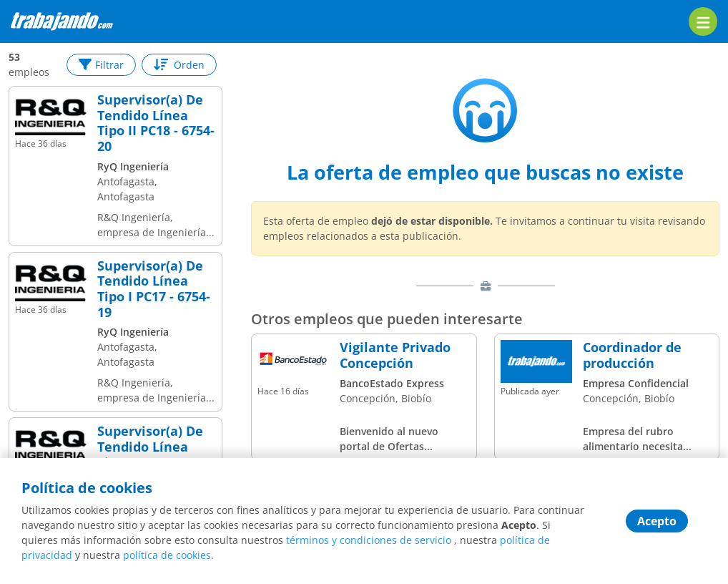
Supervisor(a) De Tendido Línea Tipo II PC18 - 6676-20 (156, 454)
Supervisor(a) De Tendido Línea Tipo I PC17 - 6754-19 (154, 289)
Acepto (657, 521)
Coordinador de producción (632, 355)
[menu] (703, 21)
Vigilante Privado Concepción (395, 355)
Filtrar (101, 65)
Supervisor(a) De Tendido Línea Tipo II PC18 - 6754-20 (156, 123)
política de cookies (167, 555)
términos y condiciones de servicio (369, 540)
